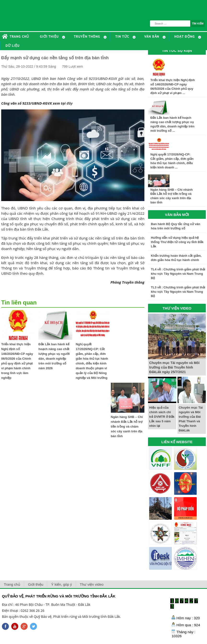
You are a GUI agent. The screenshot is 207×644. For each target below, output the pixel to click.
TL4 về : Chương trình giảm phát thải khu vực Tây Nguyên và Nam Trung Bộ (178, 274)
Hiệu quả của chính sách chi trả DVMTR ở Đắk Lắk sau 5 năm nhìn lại (162, 417)
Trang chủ (12, 584)
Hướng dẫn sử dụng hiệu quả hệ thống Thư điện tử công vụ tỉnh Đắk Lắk (177, 242)
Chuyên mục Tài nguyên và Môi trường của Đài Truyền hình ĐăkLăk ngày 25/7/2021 (174, 367)
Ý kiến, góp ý (61, 584)
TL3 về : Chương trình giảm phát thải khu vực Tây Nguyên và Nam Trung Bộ (178, 292)
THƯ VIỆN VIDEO (177, 308)
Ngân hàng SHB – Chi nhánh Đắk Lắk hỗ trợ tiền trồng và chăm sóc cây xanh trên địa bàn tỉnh (127, 426)
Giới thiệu (36, 584)
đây (70, 103)
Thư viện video (92, 584)
